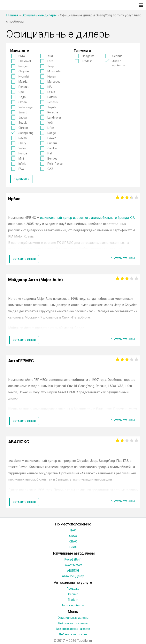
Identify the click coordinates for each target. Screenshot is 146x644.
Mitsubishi (54, 71)
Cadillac (52, 148)
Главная (12, 15)
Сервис (117, 56)
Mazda (23, 82)
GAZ (50, 169)
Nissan (52, 77)
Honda (23, 153)
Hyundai (24, 77)
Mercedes (54, 82)
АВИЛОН (73, 571)
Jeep (51, 66)
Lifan (51, 128)
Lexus (51, 92)
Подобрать (21, 179)
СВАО (73, 536)
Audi (50, 56)
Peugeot (24, 66)
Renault (24, 87)
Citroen (23, 128)
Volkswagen (26, 107)
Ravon (23, 138)
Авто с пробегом (119, 63)
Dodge (52, 133)
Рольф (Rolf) (73, 560)
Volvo (22, 148)
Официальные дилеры (39, 15)
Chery (22, 143)
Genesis (53, 102)
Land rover (54, 118)
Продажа (88, 56)
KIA (50, 87)
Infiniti (22, 164)
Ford (50, 61)
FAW (21, 169)
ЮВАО (73, 541)
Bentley (52, 159)
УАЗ (50, 123)
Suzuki (23, 123)
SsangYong (26, 133)
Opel (21, 92)
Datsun (52, 97)
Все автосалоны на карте (73, 629)
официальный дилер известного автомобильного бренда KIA (87, 218)
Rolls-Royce (55, 164)
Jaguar (23, 118)
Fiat (50, 153)
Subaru (52, 143)
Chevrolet (25, 61)
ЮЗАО (73, 547)
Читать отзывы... (124, 258)
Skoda (23, 102)
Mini (21, 159)
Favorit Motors (73, 565)
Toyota (52, 107)
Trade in (87, 61)
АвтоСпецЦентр (73, 576)
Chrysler (24, 71)
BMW (22, 56)
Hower (52, 138)
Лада (22, 97)
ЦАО (73, 530)
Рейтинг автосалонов (73, 623)
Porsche (53, 112)
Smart (23, 112)
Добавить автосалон (73, 634)
